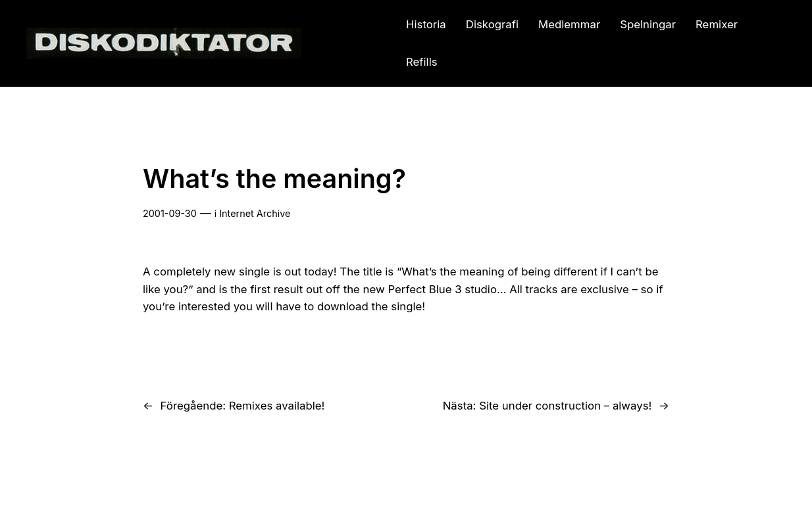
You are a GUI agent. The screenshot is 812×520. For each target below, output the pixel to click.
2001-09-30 (170, 213)
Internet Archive (255, 213)
